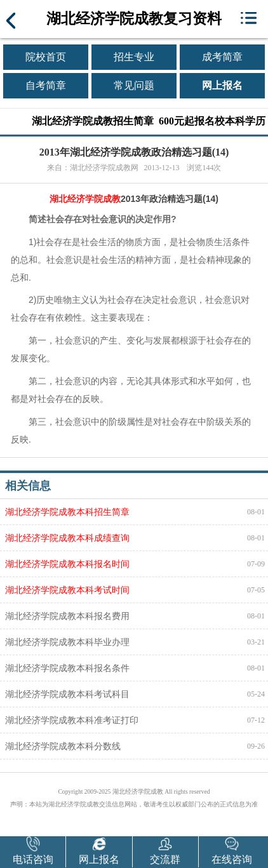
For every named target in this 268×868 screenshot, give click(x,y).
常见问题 (134, 85)
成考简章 (222, 57)
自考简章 (46, 85)
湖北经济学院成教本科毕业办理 (67, 642)
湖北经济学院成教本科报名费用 (67, 616)
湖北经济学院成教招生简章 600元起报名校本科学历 (149, 121)
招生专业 (134, 57)
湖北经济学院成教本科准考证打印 (72, 720)
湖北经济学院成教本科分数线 (63, 746)
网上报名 (222, 85)
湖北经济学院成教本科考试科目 (67, 694)
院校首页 (46, 57)
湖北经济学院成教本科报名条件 (67, 668)
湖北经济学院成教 (85, 199)
